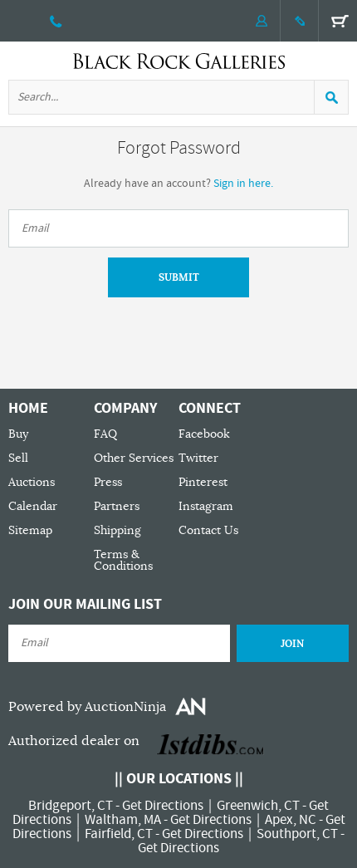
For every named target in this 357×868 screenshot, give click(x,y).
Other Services (134, 458)
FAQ (105, 434)
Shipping (117, 530)
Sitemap (30, 530)
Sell (18, 458)
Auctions (32, 482)
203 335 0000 (56, 21)
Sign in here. (243, 184)
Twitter (198, 458)
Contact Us (208, 530)
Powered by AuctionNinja (87, 707)
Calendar (33, 506)
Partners (117, 506)
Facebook (204, 434)
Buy (18, 434)
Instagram (206, 506)
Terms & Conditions (123, 560)
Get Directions (163, 806)
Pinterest (203, 482)
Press (108, 482)
